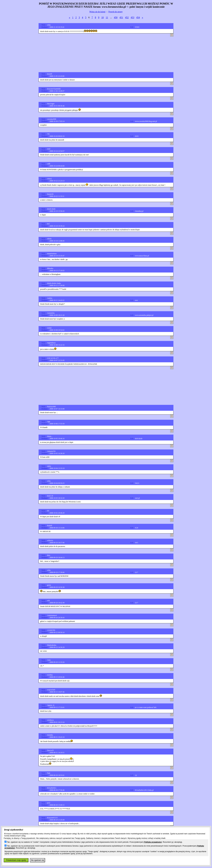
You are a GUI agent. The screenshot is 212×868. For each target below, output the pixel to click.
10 (102, 17)
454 (138, 17)
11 (107, 17)
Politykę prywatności (153, 842)
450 (116, 17)
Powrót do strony (116, 12)
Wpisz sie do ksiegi (97, 12)
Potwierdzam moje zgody (16, 860)
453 (132, 17)
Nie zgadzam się (37, 860)
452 (127, 17)
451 (121, 17)
